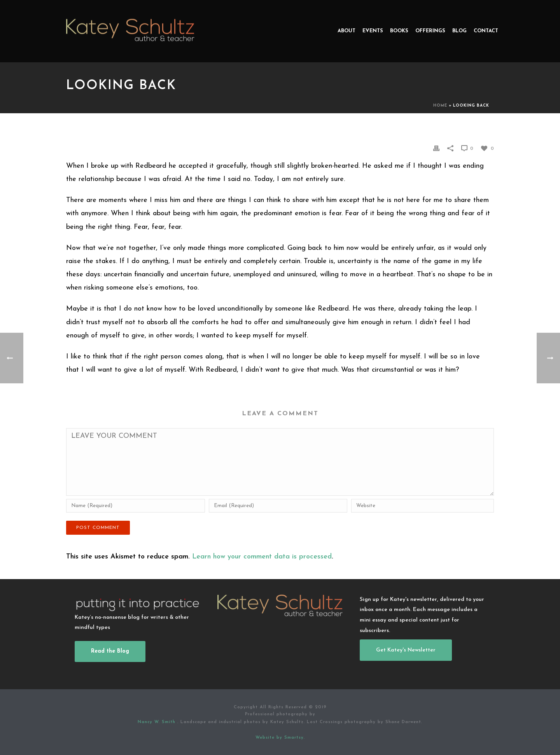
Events (373, 31)
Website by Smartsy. (280, 738)
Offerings (430, 31)
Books (399, 31)
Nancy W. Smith (157, 722)
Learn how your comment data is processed (262, 557)
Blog (459, 31)
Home (440, 106)
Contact (486, 31)
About (346, 31)
